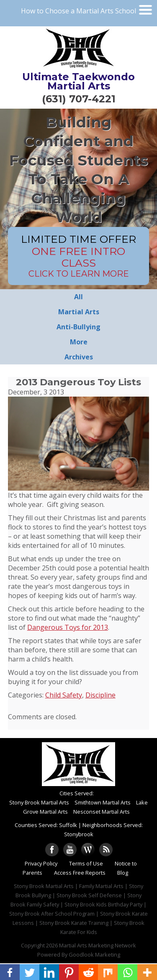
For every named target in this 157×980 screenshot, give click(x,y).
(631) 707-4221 (79, 99)
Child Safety (64, 695)
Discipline (100, 695)
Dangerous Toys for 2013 (68, 627)
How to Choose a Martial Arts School (78, 11)
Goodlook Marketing (94, 955)
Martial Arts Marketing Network (98, 945)
